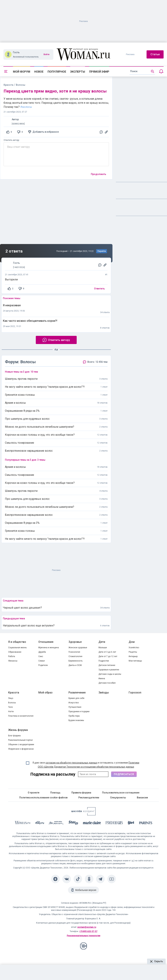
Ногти (11, 711)
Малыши (103, 648)
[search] (142, 71)
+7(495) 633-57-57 (88, 931)
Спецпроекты (118, 798)
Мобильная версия (86, 890)
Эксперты (78, 72)
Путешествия (75, 707)
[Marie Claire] (92, 823)
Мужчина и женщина (49, 648)
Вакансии (142, 798)
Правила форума (81, 793)
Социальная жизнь (17, 648)
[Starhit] (73, 823)
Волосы (12, 703)
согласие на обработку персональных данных (71, 763)
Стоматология (75, 656)
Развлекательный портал (20, 740)
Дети (102, 642)
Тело (10, 707)
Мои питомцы (135, 661)
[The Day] (40, 823)
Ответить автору (11, 140)
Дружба (42, 652)
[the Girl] (131, 823)
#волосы (26, 107)
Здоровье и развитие (109, 670)
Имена (102, 679)
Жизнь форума (18, 730)
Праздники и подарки (79, 711)
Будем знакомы (76, 720)
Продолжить (98, 174)
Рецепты (133, 652)
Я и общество (17, 642)
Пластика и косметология (21, 716)
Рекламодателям (89, 798)
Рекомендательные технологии (83, 936)
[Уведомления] (161, 71)
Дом (132, 642)
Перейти (102, 251)
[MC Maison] (56, 823)
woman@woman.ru (87, 927)
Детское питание (107, 665)
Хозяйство (134, 648)
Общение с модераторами (21, 744)
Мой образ (45, 693)
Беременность (75, 661)
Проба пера (74, 716)
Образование (15, 652)
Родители (43, 665)
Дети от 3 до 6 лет (107, 652)
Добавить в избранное (46, 132)
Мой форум (22, 72)
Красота (8, 85)
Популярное (57, 72)
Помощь (55, 793)
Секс (41, 656)
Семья (41, 661)
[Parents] (146, 823)
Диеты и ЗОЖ (75, 665)
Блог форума (14, 736)
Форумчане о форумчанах (21, 749)
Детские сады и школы (110, 674)
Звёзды (104, 693)
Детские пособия (107, 683)
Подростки (104, 661)
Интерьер (133, 656)
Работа (12, 656)
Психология (74, 652)
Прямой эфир (99, 72)
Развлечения (77, 693)
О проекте (34, 793)
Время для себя (76, 698)
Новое (39, 72)
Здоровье (75, 642)
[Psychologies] (114, 823)
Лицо (11, 698)
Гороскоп (135, 693)
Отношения (46, 642)
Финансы (13, 661)
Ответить (99, 289)
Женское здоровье (78, 648)
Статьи (155, 54)
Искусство (74, 703)
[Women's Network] (83, 814)
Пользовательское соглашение (121, 793)
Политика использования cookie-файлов (43, 798)
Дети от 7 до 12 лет (108, 656)
